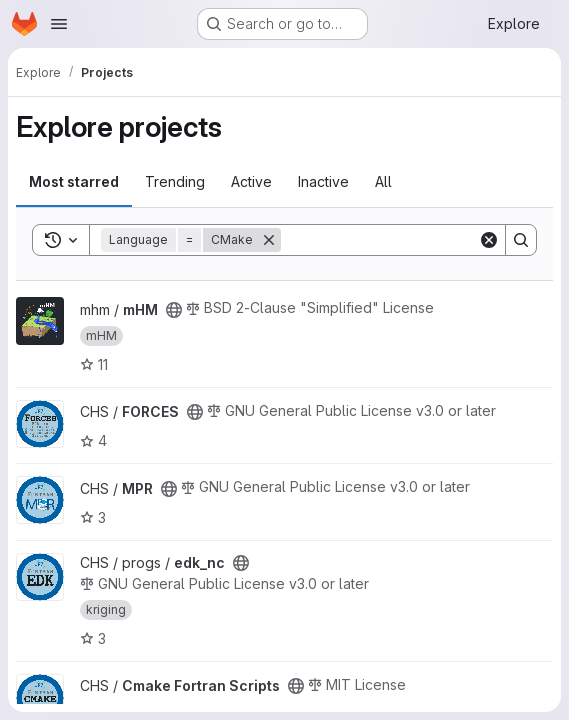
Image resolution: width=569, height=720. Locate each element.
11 (94, 364)
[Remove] (269, 240)
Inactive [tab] (323, 181)
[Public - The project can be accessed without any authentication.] (174, 310)
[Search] (405, 240)
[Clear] (489, 240)
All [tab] (383, 181)
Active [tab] (251, 181)
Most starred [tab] (74, 181)
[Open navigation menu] (59, 24)
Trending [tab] (175, 181)
